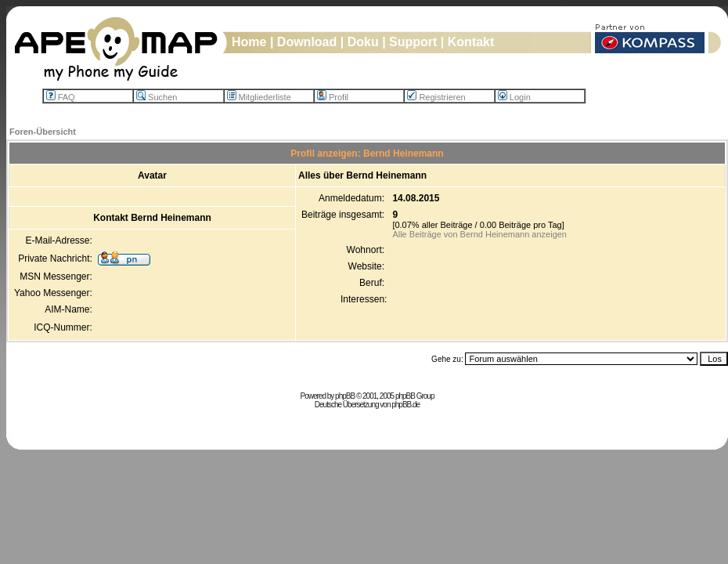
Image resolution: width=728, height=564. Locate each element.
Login (514, 97)
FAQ (61, 97)
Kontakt (471, 42)
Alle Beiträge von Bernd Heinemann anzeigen (479, 234)
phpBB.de (405, 405)
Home (249, 42)
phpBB (345, 396)
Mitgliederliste (259, 97)
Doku (363, 42)
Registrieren (436, 97)
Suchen (157, 97)
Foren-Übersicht (43, 132)
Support (413, 42)
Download (307, 42)
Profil (333, 97)
